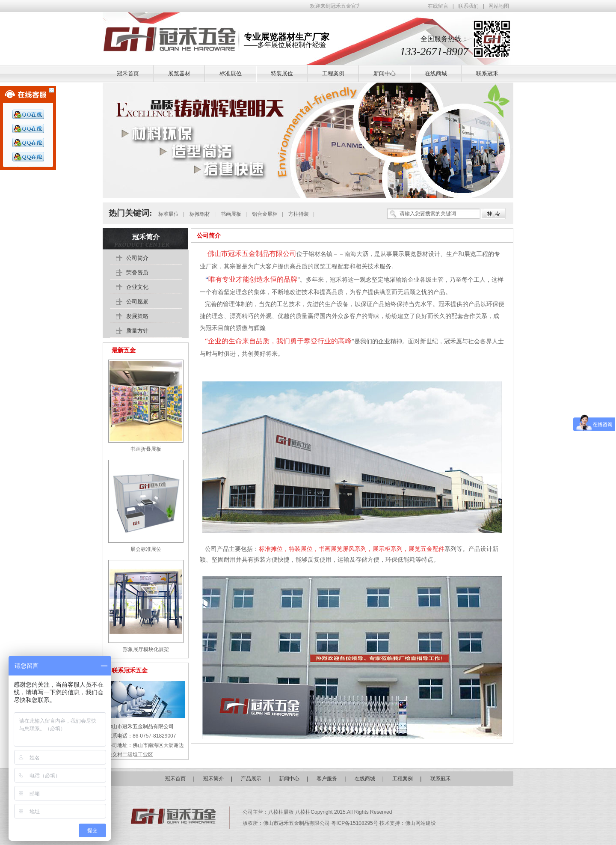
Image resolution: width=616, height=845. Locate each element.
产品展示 (251, 779)
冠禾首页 (175, 779)
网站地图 (499, 6)
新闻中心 (289, 779)
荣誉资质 (137, 272)
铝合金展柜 (265, 214)
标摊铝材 (200, 214)
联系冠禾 (441, 779)
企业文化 (137, 287)
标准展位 (169, 214)
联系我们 (468, 6)
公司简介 (209, 235)
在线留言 (438, 6)
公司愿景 (137, 302)
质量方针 (137, 331)
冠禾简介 (146, 237)
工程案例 (403, 779)
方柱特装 (299, 214)
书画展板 (231, 214)
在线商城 (365, 779)
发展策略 (137, 316)
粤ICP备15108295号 (355, 823)
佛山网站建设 (421, 823)
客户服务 (327, 779)
